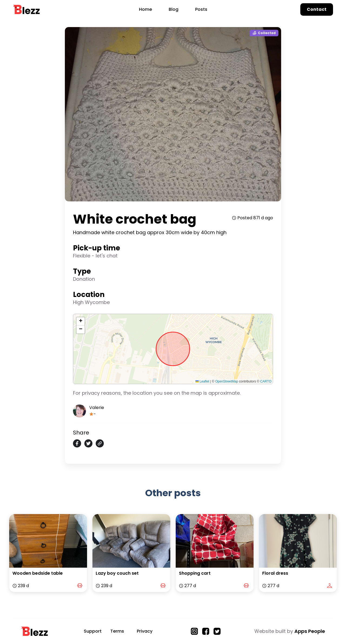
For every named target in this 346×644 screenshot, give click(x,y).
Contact (317, 9)
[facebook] (77, 443)
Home (145, 9)
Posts (201, 9)
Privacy (145, 631)
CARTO (266, 381)
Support (93, 631)
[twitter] (88, 443)
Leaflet (202, 381)
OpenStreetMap (227, 381)
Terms (117, 631)
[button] (81, 321)
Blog (174, 9)
